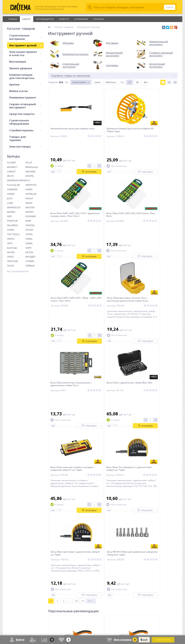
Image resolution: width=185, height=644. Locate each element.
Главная (13, 19)
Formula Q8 (13, 185)
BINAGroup (32, 167)
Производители (45, 19)
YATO (10, 243)
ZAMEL (29, 243)
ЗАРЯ (28, 248)
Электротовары (25, 147)
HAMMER (12, 189)
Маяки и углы (19, 91)
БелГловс (12, 248)
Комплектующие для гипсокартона (22, 76)
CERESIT (11, 172)
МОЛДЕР (30, 257)
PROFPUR (12, 221)
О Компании (81, 19)
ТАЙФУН (30, 266)
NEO (9, 216)
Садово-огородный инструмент (25, 106)
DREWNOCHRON (16, 180)
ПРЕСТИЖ (12, 261)
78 (76, 456)
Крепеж (25, 84)
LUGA (10, 203)
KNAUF (29, 198)
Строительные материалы (25, 37)
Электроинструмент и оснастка (25, 53)
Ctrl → (91, 456)
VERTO (11, 239)
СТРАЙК (30, 261)
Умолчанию (79, 82)
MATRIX (11, 212)
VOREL (29, 239)
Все (146, 82)
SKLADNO (12, 225)
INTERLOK (31, 194)
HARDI (29, 189)
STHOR (29, 230)
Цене (97, 82)
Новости (64, 19)
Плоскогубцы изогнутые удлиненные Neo (108, 513)
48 (137, 82)
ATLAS (29, 162)
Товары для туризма (17, 138)
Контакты (98, 19)
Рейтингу (111, 82)
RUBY (28, 221)
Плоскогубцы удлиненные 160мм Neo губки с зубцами (156, 513)
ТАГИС (11, 266)
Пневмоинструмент (23, 97)
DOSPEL (30, 176)
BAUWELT (12, 167)
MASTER (30, 207)
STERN (11, 230)
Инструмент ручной (25, 45)
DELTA (10, 176)
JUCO (10, 198)
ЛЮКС (11, 257)
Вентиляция (25, 62)
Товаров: (53, 82)
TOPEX (29, 234)
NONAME (31, 216)
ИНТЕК (11, 252)
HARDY (11, 194)
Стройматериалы (25, 130)
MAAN (29, 203)
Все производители (18, 271)
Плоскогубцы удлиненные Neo (68, 512)
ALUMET (12, 162)
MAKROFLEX (14, 207)
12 (130, 82)
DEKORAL (31, 172)
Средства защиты (25, 114)
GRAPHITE (31, 185)
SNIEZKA (30, 225)
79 (83, 456)
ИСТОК (29, 252)
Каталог (27, 19)
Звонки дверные (21, 68)
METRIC (30, 212)
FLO (28, 180)
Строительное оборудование (25, 122)
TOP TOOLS (13, 234)
